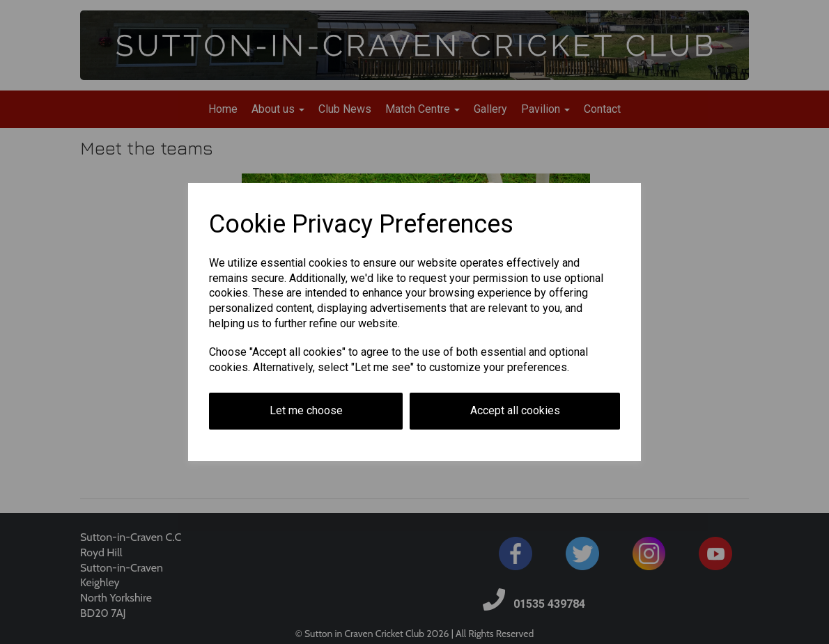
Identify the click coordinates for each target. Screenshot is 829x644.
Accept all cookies (515, 410)
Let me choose (306, 410)
